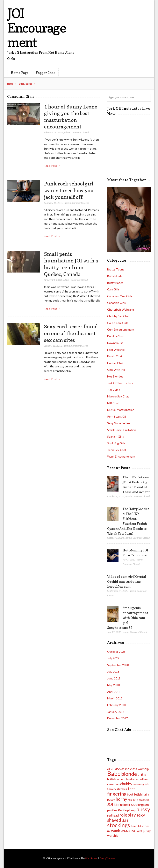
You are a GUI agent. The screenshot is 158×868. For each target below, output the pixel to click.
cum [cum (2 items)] (136, 784)
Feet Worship (116, 350)
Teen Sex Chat (117, 450)
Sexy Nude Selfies (119, 423)
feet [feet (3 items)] (131, 789)
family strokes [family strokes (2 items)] (117, 789)
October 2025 (116, 652)
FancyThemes (107, 858)
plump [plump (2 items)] (131, 810)
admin (67, 132)
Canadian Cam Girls (120, 296)
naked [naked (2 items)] (124, 805)
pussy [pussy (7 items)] (143, 809)
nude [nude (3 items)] (133, 804)
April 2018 (114, 692)
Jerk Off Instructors (120, 383)
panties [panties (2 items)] (112, 810)
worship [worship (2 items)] (113, 835)
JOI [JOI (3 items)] (110, 804)
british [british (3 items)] (143, 774)
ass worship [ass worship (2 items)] (141, 769)
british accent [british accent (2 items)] (116, 779)
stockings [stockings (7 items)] (119, 825)
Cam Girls (113, 289)
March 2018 (115, 698)
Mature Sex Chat (118, 396)
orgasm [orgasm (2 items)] (143, 805)
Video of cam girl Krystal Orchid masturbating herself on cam (127, 581)
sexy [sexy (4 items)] (141, 815)
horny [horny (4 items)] (121, 799)
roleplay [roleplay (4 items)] (128, 815)
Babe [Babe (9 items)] (114, 773)
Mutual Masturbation (121, 410)
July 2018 (113, 672)
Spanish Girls (116, 436)
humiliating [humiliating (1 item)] (134, 800)
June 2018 (114, 678)
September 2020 (118, 665)
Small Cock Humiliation (122, 430)
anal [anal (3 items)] (111, 769)
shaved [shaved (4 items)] (114, 820)
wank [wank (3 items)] (116, 831)
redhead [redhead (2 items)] (113, 815)
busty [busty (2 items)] (130, 779)
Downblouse (115, 343)
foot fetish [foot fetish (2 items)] (135, 794)
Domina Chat (116, 336)
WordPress (91, 858)
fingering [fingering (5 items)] (117, 794)
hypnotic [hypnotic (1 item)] (145, 800)
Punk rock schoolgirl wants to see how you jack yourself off (69, 190)
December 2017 (117, 718)
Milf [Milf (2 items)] (117, 805)
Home (10, 84)
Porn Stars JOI (117, 417)
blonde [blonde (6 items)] (129, 774)
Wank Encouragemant (121, 456)
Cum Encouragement (121, 329)
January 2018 (116, 712)
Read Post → (52, 166)
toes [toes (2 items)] (146, 826)
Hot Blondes (115, 376)
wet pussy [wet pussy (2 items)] (144, 831)
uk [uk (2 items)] (109, 831)
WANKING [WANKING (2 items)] (128, 831)
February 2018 (116, 705)
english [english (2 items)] (144, 784)
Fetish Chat (115, 356)
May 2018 (113, 685)
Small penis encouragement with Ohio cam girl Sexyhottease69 (128, 618)
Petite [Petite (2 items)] (122, 810)
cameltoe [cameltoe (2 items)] (141, 779)
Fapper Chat (45, 73)
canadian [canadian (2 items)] (113, 784)
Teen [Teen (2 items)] (134, 826)
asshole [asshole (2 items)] (127, 769)
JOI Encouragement (37, 28)
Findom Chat (115, 363)
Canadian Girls (116, 303)
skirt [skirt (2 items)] (125, 820)
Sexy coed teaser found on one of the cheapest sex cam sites (71, 333)
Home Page (20, 73)
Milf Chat (113, 403)
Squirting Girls (116, 443)
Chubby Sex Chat (118, 316)
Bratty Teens (116, 269)
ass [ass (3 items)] (118, 769)
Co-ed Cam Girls (118, 323)
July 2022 (113, 658)
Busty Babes (26, 84)
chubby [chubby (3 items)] (126, 784)
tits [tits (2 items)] (140, 826)
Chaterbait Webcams (121, 309)
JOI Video (114, 390)
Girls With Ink (116, 370)
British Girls (115, 276)
